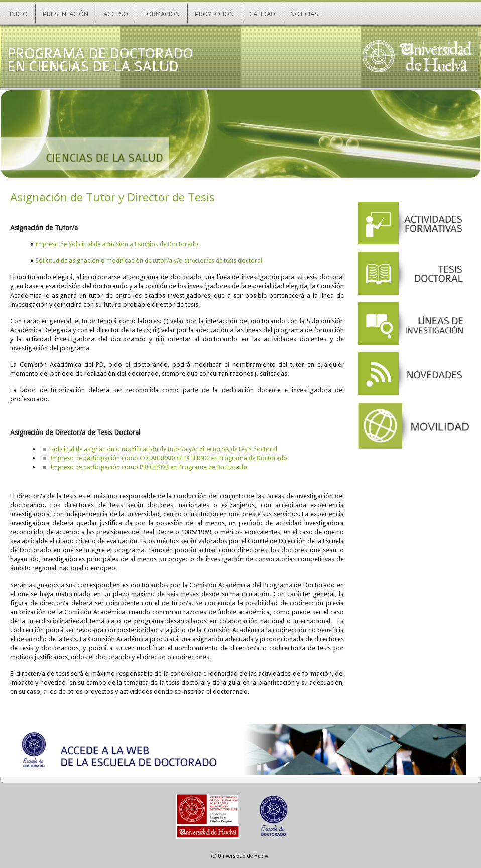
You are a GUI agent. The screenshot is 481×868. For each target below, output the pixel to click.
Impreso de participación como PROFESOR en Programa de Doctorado (149, 467)
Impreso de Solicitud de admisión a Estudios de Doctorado (117, 244)
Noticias (304, 14)
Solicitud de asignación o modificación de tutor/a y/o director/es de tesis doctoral (149, 261)
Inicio (19, 14)
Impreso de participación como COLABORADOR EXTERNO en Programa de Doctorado (169, 458)
